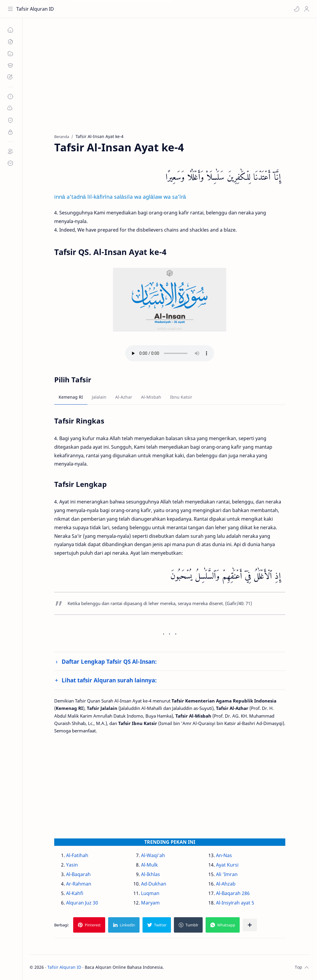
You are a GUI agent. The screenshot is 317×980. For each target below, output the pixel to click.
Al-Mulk (149, 865)
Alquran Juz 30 (82, 903)
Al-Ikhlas (151, 874)
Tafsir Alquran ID (35, 9)
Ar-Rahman (79, 884)
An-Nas (224, 855)
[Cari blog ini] (123, 9)
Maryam (150, 903)
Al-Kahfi (75, 893)
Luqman (150, 893)
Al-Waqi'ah (153, 855)
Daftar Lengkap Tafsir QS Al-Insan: (109, 661)
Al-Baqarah (78, 874)
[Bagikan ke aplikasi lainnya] (250, 925)
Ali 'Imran (227, 874)
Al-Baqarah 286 (233, 893)
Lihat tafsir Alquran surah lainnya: (109, 680)
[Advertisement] (170, 80)
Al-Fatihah (77, 855)
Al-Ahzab (226, 884)
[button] (297, 9)
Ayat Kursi (227, 865)
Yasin (72, 865)
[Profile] (307, 9)
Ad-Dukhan (154, 884)
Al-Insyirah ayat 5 (235, 903)
